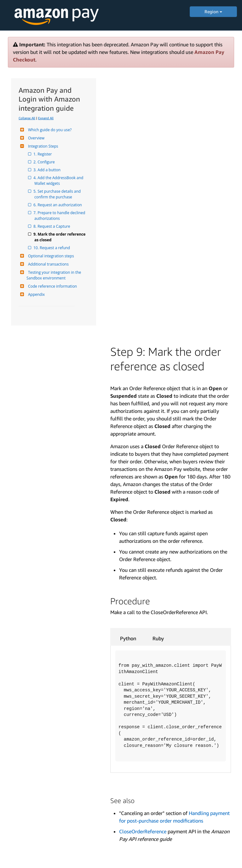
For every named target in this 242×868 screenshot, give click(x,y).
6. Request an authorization (58, 205)
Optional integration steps (50, 256)
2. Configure (45, 162)
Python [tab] (128, 638)
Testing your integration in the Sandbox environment (54, 275)
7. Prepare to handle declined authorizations (60, 216)
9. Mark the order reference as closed (60, 237)
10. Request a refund (52, 248)
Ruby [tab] (158, 638)
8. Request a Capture (52, 226)
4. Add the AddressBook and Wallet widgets (59, 181)
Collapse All (27, 118)
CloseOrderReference (143, 831)
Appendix (36, 294)
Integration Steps (42, 146)
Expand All (46, 118)
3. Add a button (47, 170)
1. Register (43, 154)
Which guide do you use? (49, 130)
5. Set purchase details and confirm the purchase (58, 194)
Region (213, 12)
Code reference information (52, 286)
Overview (35, 138)
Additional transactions (48, 264)
